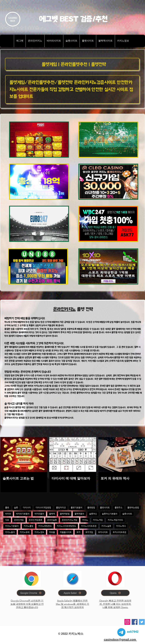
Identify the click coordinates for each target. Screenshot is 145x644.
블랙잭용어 (79, 514)
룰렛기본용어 (76, 508)
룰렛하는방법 (133, 508)
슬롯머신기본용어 (110, 514)
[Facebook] (135, 622)
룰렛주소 (119, 508)
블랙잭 (52, 514)
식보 (7, 520)
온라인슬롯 (52, 520)
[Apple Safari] (72, 593)
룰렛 (7, 508)
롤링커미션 (61, 508)
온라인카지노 (64, 309)
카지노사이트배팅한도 (66, 526)
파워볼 (52, 532)
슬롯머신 (93, 514)
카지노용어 (10, 532)
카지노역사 (121, 526)
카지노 (85, 520)
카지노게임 (98, 520)
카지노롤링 (28, 526)
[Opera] (115, 593)
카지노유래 (25, 532)
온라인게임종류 (35, 520)
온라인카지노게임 (70, 520)
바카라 (8, 514)
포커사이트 (103, 532)
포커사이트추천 (119, 532)
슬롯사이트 (127, 514)
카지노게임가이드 (115, 520)
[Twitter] (142, 622)
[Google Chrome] (31, 593)
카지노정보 (39, 532)
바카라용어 (39, 514)
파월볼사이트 (66, 532)
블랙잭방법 (65, 514)
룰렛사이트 (105, 508)
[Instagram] (127, 622)
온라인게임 (19, 520)
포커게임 (89, 532)
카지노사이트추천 (89, 526)
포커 (78, 532)
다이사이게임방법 (43, 508)
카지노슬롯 (106, 526)
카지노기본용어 (12, 526)
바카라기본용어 (23, 514)
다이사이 (27, 508)
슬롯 (16, 508)
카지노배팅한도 (45, 526)
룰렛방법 (91, 508)
